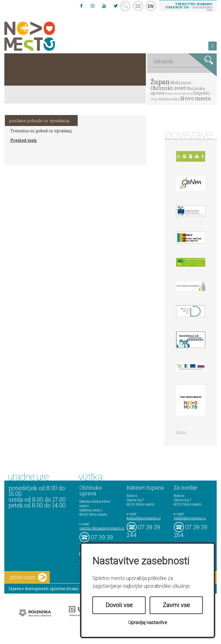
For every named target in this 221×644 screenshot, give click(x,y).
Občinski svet (168, 88)
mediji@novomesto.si (190, 518)
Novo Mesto (43, 36)
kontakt (138, 6)
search (125, 6)
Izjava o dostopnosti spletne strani (44, 589)
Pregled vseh (24, 140)
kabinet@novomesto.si (144, 518)
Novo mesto (196, 98)
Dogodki (202, 93)
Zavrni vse (176, 605)
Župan (160, 82)
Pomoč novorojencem (179, 94)
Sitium (181, 432)
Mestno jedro (169, 99)
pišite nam (28, 577)
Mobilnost (181, 83)
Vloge (154, 99)
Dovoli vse (119, 605)
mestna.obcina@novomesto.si (102, 528)
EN (151, 6)
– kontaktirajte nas (189, 7)
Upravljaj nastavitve (148, 623)
